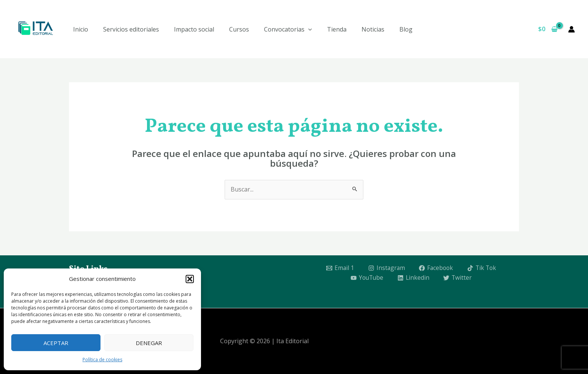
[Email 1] (339, 268)
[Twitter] (459, 278)
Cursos (239, 29)
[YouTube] (366, 278)
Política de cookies (102, 360)
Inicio (81, 29)
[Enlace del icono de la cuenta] (571, 29)
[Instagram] (386, 268)
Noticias (373, 29)
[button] (190, 279)
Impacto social (194, 29)
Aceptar (56, 343)
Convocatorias (288, 29)
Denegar (149, 343)
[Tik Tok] (483, 268)
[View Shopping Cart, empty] (548, 29)
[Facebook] (436, 268)
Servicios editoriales (131, 29)
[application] (308, 29)
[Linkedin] (414, 278)
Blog (406, 29)
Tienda (337, 29)
